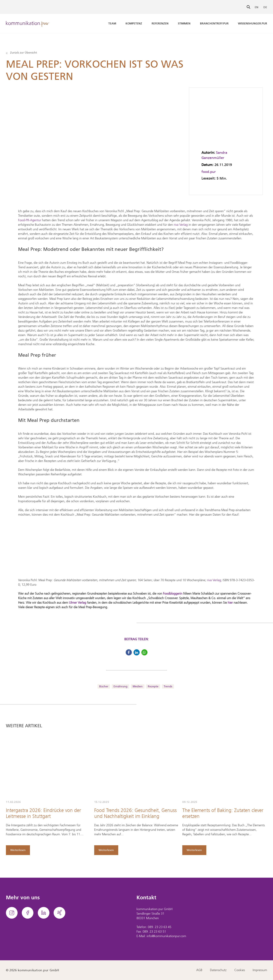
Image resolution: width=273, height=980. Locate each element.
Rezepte (153, 686)
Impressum (260, 970)
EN (257, 7)
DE (265, 7)
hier (230, 603)
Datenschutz (218, 970)
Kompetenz (134, 23)
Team (112, 23)
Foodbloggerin (173, 594)
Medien (138, 686)
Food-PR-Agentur (30, 220)
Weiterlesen (18, 850)
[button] (129, 652)
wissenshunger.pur (253, 23)
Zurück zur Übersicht (21, 53)
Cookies (240, 970)
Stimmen (184, 23)
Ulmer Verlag (78, 603)
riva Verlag (181, 225)
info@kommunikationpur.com (166, 936)
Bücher (104, 686)
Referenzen (160, 23)
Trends (168, 686)
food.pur (209, 172)
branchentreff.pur (214, 23)
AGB (199, 970)
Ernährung (120, 686)
